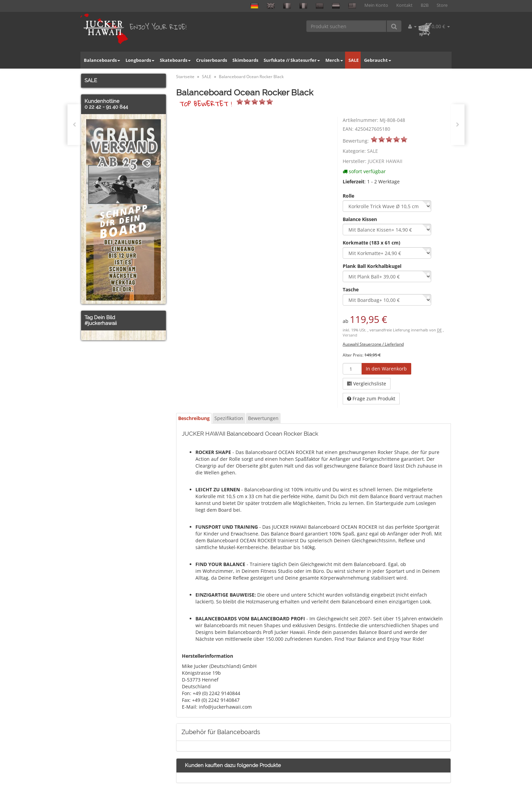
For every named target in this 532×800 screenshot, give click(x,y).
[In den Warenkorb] (386, 369)
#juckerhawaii (101, 323)
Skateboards (175, 60)
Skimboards (245, 60)
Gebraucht (378, 60)
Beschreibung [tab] (194, 418)
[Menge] (352, 369)
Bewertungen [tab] (263, 418)
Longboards (140, 60)
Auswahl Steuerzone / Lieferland (373, 344)
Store (442, 5)
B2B (425, 5)
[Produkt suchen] (347, 26)
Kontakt (404, 5)
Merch (334, 60)
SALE (354, 60)
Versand (350, 335)
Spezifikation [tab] (229, 418)
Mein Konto (376, 5)
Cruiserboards (212, 60)
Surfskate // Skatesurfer (292, 60)
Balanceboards (102, 60)
